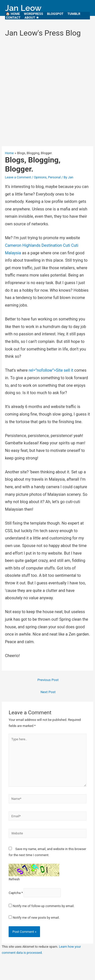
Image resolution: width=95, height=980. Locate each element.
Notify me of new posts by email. (36, 918)
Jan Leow (23, 8)
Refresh (14, 879)
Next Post (48, 692)
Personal (54, 177)
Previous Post (48, 680)
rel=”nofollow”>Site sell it (51, 370)
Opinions (40, 177)
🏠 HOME (13, 14)
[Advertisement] (48, 94)
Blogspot (55, 14)
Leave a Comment (18, 177)
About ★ (32, 18)
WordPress (33, 14)
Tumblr (74, 14)
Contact (13, 18)
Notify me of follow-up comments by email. (44, 906)
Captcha (15, 893)
